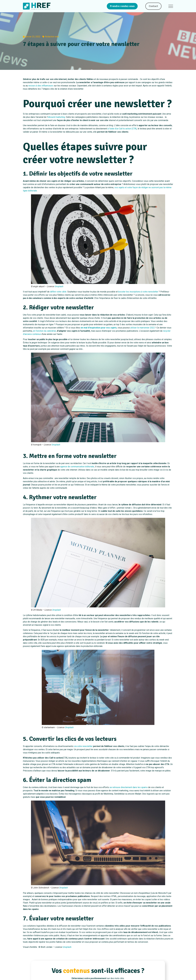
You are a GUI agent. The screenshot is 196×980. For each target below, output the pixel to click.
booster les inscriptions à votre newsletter (138, 292)
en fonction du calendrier (44, 331)
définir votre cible (58, 292)
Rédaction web (52, 37)
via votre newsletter (83, 746)
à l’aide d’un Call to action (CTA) (122, 129)
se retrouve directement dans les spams (129, 787)
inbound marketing (56, 117)
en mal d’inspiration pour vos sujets (99, 328)
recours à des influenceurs (41, 86)
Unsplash (59, 286)
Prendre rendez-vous (122, 6)
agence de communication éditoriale (77, 467)
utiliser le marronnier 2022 (143, 328)
